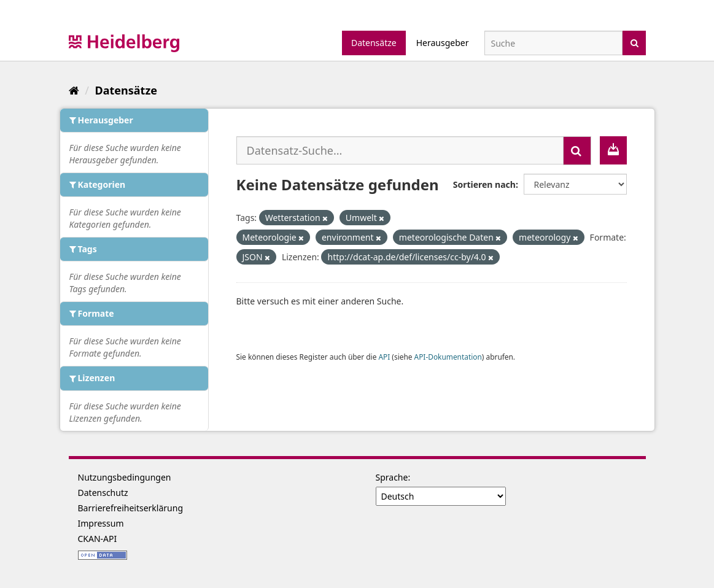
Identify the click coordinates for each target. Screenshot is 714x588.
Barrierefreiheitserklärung (131, 508)
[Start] (74, 90)
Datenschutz (103, 493)
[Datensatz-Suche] (553, 43)
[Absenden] (634, 42)
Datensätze (374, 43)
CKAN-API (98, 539)
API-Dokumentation (448, 357)
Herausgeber (443, 43)
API (384, 357)
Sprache (392, 477)
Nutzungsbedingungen (125, 477)
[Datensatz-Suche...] (400, 150)
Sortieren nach (484, 184)
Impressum (101, 523)
